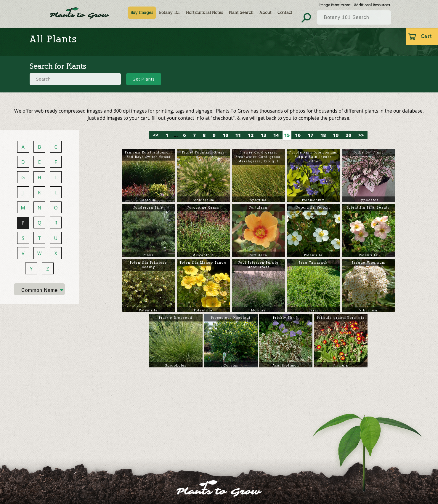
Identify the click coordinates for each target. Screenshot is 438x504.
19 (336, 135)
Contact (285, 13)
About (266, 13)
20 (348, 135)
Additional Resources (372, 5)
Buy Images (142, 13)
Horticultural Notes (205, 13)
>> (361, 135)
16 (298, 135)
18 (323, 135)
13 (263, 135)
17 (311, 135)
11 (238, 135)
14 (276, 135)
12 (251, 135)
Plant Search (242, 13)
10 (226, 135)
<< (156, 135)
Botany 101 (170, 13)
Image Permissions (335, 5)
